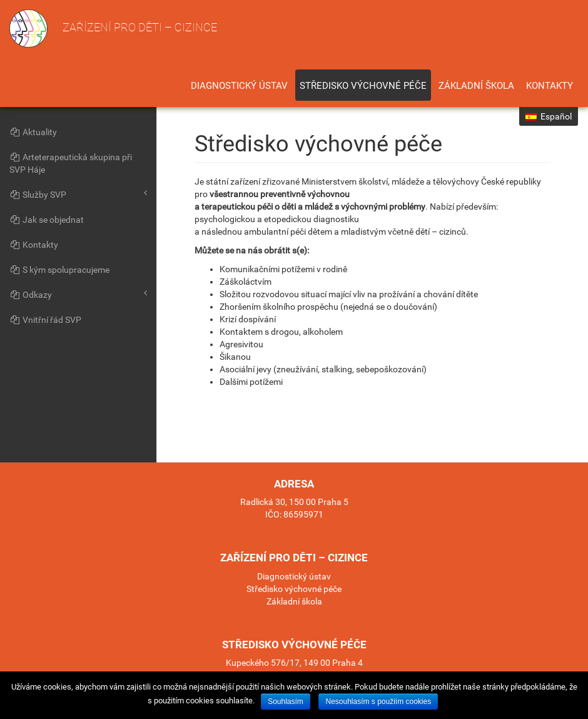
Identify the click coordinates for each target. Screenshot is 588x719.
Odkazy (78, 294)
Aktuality (33, 132)
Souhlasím (286, 701)
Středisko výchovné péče (363, 86)
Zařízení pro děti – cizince (113, 28)
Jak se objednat (47, 220)
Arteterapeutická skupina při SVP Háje (71, 163)
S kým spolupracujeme (59, 270)
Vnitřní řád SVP (45, 320)
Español (549, 116)
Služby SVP (78, 194)
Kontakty (550, 86)
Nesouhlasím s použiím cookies (378, 701)
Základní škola (476, 86)
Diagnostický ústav (239, 86)
